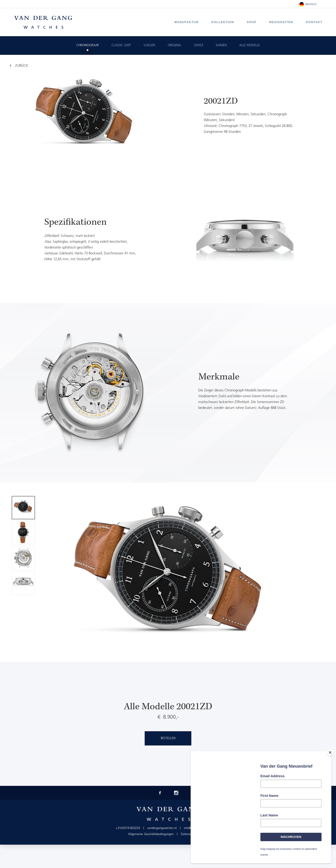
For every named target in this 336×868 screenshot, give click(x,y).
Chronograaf (88, 45)
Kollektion (223, 22)
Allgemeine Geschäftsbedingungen (151, 834)
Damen (221, 45)
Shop (252, 22)
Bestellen (168, 738)
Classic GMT (121, 45)
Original (175, 45)
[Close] (330, 753)
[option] (168, 241)
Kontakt (314, 22)
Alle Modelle (250, 45)
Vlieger (149, 45)
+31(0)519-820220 (128, 828)
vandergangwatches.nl (162, 828)
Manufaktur (187, 22)
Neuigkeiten (281, 22)
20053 (199, 45)
